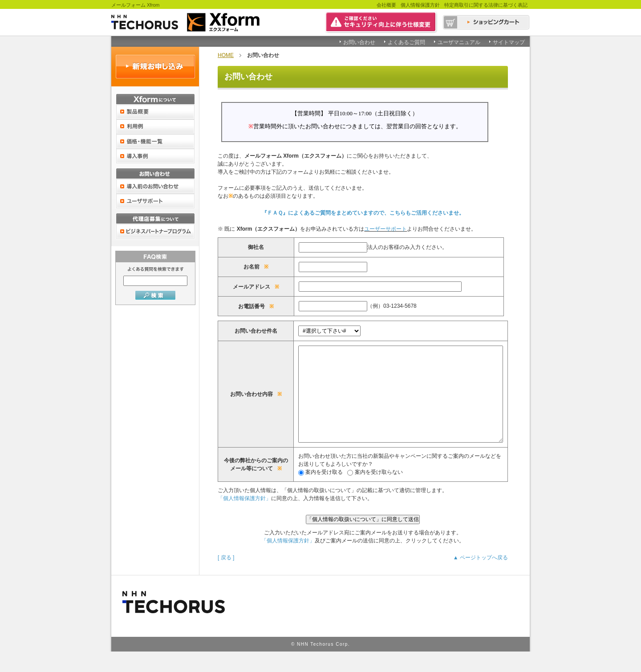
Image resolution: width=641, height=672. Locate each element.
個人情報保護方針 (420, 5)
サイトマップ (509, 42)
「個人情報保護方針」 (244, 518)
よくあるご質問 (406, 42)
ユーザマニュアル (459, 42)
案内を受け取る (303, 492)
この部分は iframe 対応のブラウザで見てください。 (363, 125)
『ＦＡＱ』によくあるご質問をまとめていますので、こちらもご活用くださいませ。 (363, 213)
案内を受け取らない (358, 492)
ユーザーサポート (385, 229)
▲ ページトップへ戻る (481, 578)
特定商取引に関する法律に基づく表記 (486, 5)
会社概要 (386, 5)
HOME (226, 55)
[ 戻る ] (226, 578)
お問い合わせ (359, 42)
